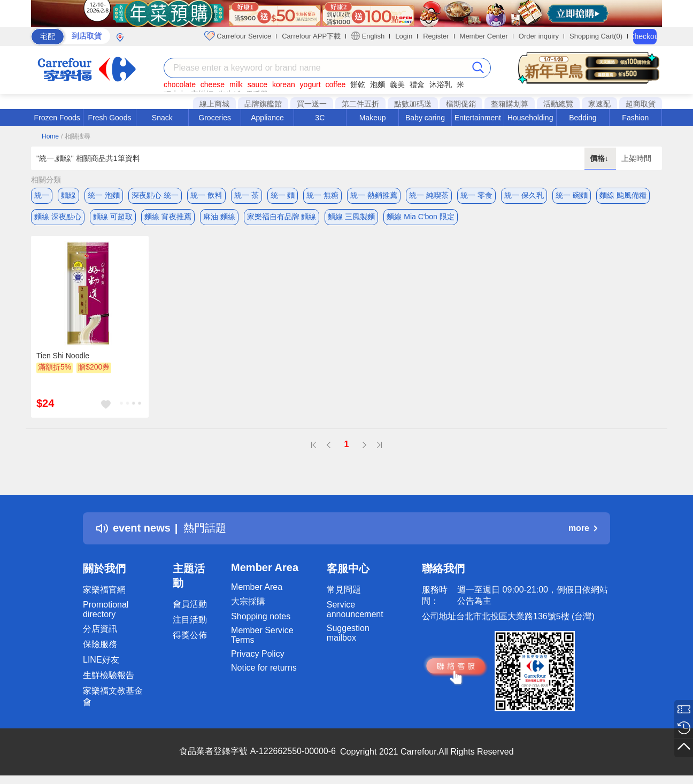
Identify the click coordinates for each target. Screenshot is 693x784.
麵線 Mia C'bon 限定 (420, 217)
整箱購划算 (510, 104)
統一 (42, 195)
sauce (257, 84)
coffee (335, 84)
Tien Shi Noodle (63, 356)
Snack (162, 118)
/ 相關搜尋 (76, 136)
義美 (397, 84)
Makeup (373, 118)
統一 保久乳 (524, 195)
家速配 (599, 104)
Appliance (267, 118)
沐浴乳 (441, 84)
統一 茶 (247, 195)
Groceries (215, 118)
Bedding (583, 118)
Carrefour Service (238, 36)
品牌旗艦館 (263, 104)
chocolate (180, 84)
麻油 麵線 (219, 217)
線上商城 (214, 104)
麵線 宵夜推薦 (168, 217)
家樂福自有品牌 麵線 (282, 217)
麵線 (68, 195)
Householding (530, 118)
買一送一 (312, 104)
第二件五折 (360, 104)
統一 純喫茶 (429, 195)
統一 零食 (476, 195)
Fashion (635, 118)
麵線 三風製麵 (351, 217)
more (583, 528)
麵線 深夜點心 (58, 217)
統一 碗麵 (572, 195)
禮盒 (417, 84)
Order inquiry (539, 36)
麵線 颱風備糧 (623, 195)
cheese (213, 84)
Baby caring (425, 118)
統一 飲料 (206, 195)
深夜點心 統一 (155, 195)
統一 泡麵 (104, 195)
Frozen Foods (57, 118)
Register (436, 36)
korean (284, 84)
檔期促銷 (461, 104)
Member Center (484, 36)
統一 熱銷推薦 (374, 195)
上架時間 (636, 158)
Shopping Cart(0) (596, 36)
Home (50, 136)
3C (320, 118)
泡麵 (378, 84)
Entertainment (478, 118)
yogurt (310, 84)
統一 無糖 (322, 195)
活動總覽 (558, 104)
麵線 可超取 (113, 217)
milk (236, 84)
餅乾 (358, 84)
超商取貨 (641, 104)
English (368, 36)
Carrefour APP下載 (311, 36)
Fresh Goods (110, 118)
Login (404, 36)
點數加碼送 (413, 104)
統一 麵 (283, 195)
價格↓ (600, 158)
